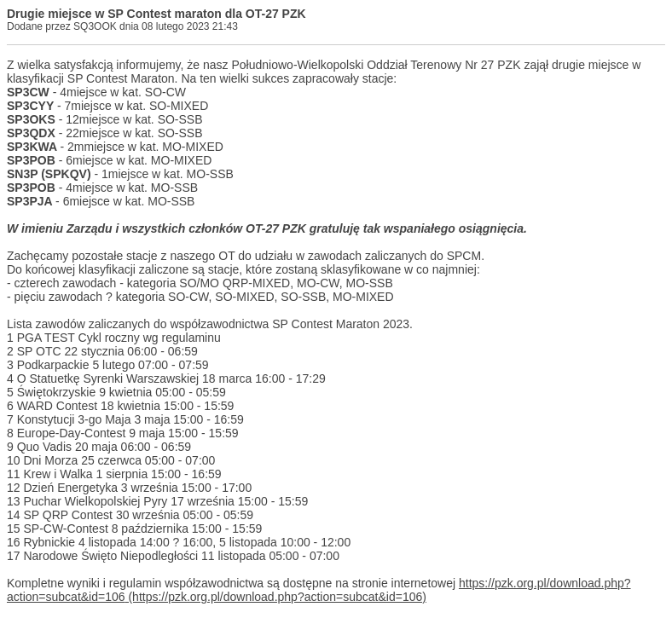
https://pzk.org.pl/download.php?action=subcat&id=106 (319, 590)
